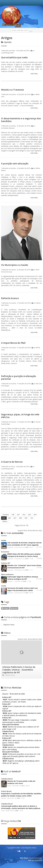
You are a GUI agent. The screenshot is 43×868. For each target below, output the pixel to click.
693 (30, 515)
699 (26, 518)
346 (13, 515)
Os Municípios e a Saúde (15, 265)
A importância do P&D (13, 343)
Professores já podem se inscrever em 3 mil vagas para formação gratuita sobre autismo (21, 755)
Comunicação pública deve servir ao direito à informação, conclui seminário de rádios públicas (21, 807)
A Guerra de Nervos (12, 462)
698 (20, 518)
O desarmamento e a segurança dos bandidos (21, 120)
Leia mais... (34, 74)
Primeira (6, 515)
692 (24, 515)
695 (4, 518)
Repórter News (9, 625)
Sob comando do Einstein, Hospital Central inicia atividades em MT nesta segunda (24, 544)
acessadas (12, 533)
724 (32, 518)
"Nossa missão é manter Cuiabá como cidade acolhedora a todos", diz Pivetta (22, 701)
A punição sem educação (15, 164)
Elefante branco (10, 298)
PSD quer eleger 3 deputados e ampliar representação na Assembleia (19, 721)
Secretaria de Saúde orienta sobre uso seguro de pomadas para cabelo (23, 589)
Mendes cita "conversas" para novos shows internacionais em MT (24, 566)
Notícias (11, 688)
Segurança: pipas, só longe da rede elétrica (20, 416)
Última (5, 521)
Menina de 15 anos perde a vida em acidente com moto (21, 782)
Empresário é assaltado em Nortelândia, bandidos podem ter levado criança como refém (21, 795)
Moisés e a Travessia (12, 90)
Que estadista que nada (14, 57)
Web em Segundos (35, 860)
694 (35, 515)
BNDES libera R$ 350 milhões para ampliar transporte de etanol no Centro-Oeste (24, 555)
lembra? (11, 771)
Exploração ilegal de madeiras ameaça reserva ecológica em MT (23, 578)
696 (9, 518)
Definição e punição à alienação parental (19, 377)
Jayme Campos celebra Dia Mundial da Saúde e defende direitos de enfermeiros (22, 714)
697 (15, 518)
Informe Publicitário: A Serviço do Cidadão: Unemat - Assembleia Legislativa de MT (19, 670)
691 (18, 515)
